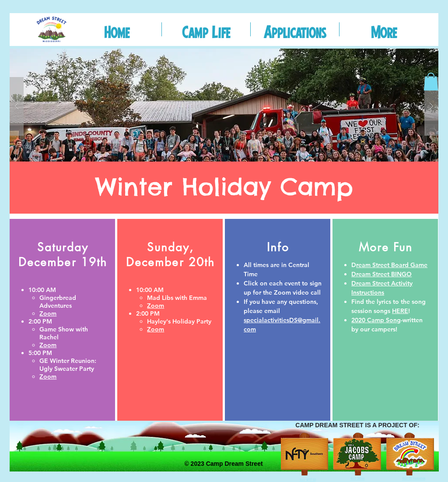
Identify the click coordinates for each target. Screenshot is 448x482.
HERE (400, 311)
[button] (206, 29)
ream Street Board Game (392, 265)
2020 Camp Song (376, 320)
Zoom (156, 329)
